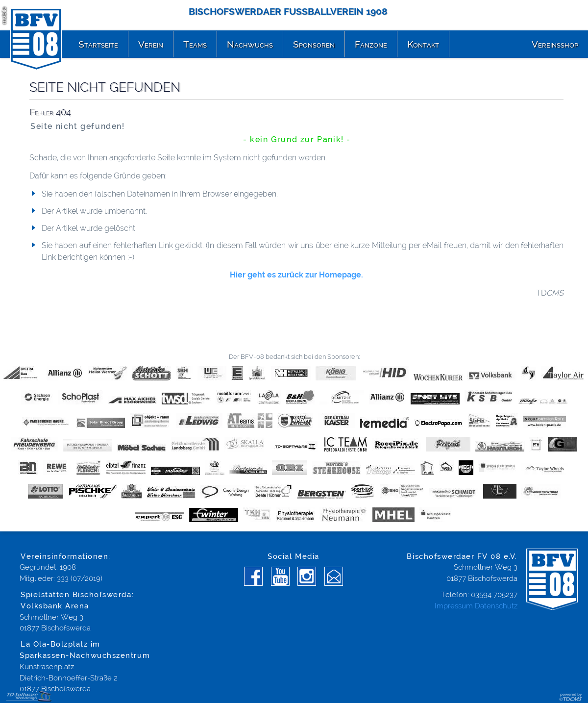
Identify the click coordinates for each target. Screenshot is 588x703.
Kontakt (423, 44)
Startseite (98, 44)
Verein (151, 44)
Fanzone (371, 44)
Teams (195, 44)
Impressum (454, 606)
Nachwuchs (250, 44)
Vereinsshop (555, 44)
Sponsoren (314, 44)
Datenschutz (496, 606)
